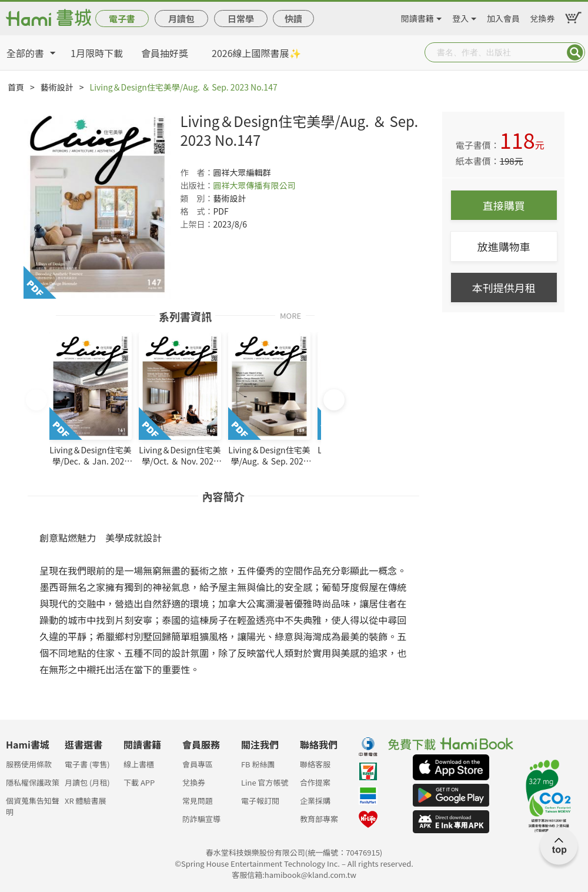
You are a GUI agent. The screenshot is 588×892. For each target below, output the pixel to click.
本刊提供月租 (504, 288)
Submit (575, 52)
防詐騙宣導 (201, 819)
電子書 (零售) (87, 764)
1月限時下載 (97, 53)
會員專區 (198, 764)
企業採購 (315, 801)
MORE (290, 315)
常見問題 (198, 801)
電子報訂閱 (260, 801)
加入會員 (503, 16)
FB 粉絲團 (258, 764)
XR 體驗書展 (86, 801)
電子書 (122, 19)
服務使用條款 (29, 764)
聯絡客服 (315, 764)
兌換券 (542, 16)
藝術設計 (57, 87)
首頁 (16, 87)
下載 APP (139, 782)
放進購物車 (504, 246)
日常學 (241, 19)
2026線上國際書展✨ (256, 53)
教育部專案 (319, 819)
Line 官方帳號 (265, 782)
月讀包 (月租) (87, 782)
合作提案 (315, 782)
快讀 (293, 19)
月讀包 (181, 19)
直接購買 (504, 205)
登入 (460, 16)
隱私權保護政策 (33, 782)
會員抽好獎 (165, 53)
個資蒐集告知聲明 (33, 804)
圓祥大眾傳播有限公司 (254, 185)
